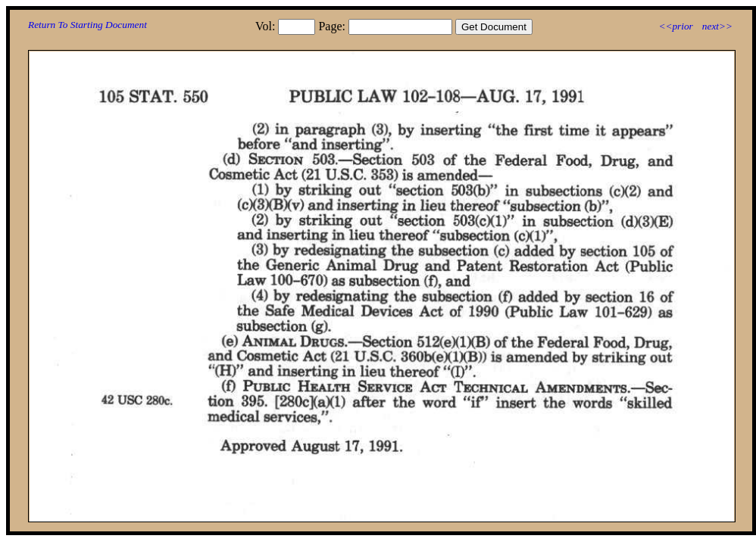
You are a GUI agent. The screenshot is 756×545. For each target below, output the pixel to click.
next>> (717, 26)
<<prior (675, 26)
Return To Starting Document (87, 25)
